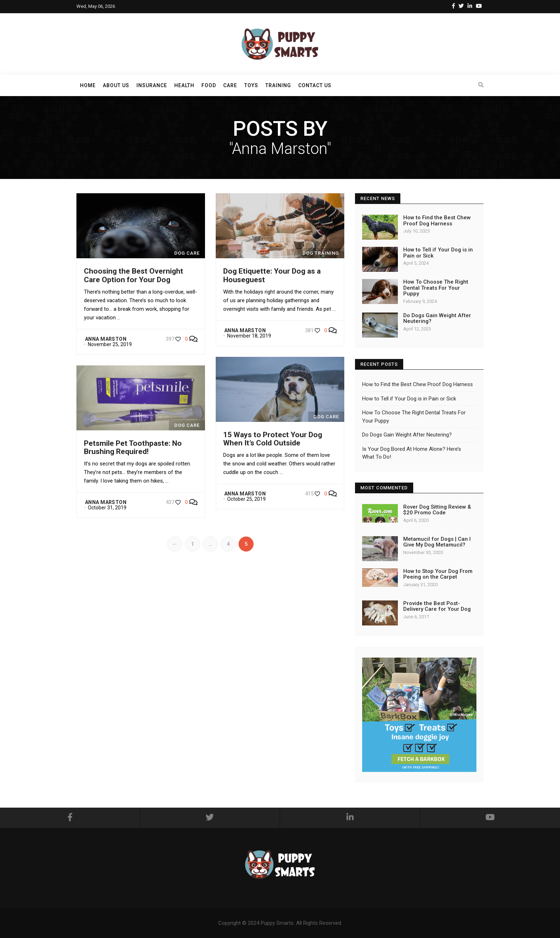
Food (209, 85)
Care (230, 85)
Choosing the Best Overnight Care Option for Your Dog (134, 275)
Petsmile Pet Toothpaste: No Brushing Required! (133, 447)
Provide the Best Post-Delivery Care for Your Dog (437, 606)
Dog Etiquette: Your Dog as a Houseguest (272, 275)
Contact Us (315, 85)
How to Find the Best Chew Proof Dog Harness (437, 221)
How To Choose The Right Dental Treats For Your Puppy (436, 288)
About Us (116, 85)
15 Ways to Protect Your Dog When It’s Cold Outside (273, 439)
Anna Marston (106, 339)
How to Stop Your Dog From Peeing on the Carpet (438, 574)
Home (88, 85)
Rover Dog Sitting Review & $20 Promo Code (437, 510)
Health (184, 85)
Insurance (152, 85)
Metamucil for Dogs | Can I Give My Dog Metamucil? (437, 542)
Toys (251, 85)
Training (278, 85)
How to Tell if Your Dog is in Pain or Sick (438, 253)
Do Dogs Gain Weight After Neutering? (437, 318)
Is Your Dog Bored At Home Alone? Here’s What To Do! (412, 453)
